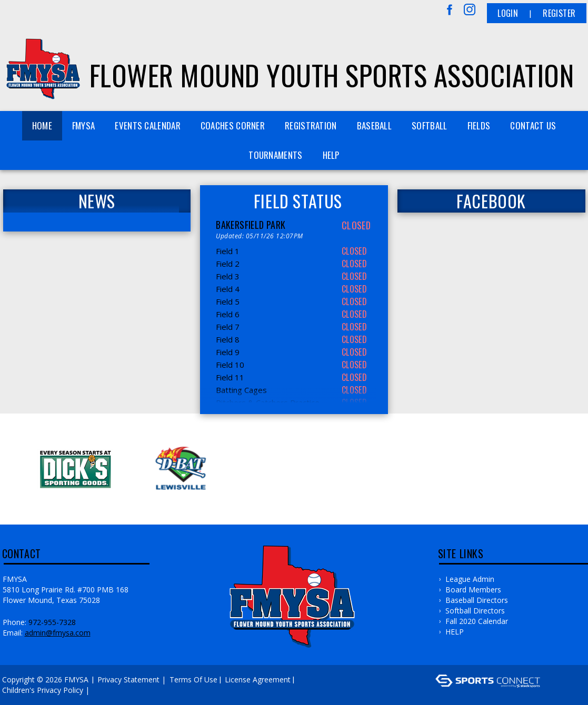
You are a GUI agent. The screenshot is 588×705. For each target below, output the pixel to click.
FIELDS (479, 125)
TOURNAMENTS (275, 155)
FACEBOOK (491, 201)
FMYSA (84, 125)
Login (508, 13)
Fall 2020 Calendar (477, 621)
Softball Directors (475, 611)
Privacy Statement (128, 679)
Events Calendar (148, 125)
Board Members (473, 590)
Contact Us (533, 125)
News (97, 201)
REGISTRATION (311, 125)
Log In (107, 690)
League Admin (470, 579)
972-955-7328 (52, 622)
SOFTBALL (429, 125)
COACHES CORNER (233, 125)
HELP (331, 155)
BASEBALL (374, 125)
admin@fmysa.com (58, 633)
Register (559, 13)
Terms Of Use (193, 679)
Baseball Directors (477, 600)
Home (42, 125)
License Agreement (258, 679)
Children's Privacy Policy (43, 690)
